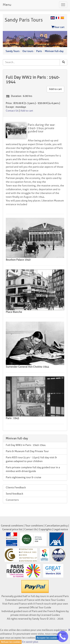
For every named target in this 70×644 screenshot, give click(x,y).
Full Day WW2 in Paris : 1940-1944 (26, 445)
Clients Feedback (16, 488)
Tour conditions (34, 526)
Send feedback (14, 494)
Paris (39, 51)
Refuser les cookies (11, 642)
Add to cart (55, 89)
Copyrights (45, 529)
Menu (7, 5)
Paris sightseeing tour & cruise (24, 477)
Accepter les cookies (47, 638)
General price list (12, 529)
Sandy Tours (13, 51)
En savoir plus (30, 642)
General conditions (12, 526)
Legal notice (61, 529)
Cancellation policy (56, 526)
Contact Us (12, 111)
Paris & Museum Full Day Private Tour (27, 451)
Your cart (58, 27)
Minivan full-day (54, 51)
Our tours (28, 51)
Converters (12, 500)
